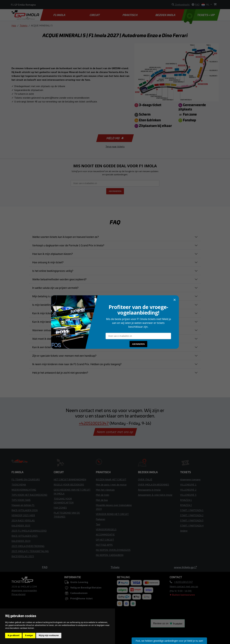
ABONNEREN (115, 191)
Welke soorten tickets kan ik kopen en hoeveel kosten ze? (65, 237)
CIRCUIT (95, 15)
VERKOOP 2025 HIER (23, 515)
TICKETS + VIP (199, 15)
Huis (14, 25)
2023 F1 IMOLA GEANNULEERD (29, 531)
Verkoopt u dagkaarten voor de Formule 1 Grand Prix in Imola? (68, 245)
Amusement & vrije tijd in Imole (155, 495)
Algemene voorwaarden (24, 590)
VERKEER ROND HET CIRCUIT (112, 514)
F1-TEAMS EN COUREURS (26, 479)
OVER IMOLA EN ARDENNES (153, 485)
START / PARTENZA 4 (192, 526)
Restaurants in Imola (149, 490)
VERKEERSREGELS (106, 529)
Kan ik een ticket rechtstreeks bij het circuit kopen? (61, 347)
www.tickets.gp (185, 567)
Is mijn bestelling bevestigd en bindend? (55, 305)
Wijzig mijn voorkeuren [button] (49, 636)
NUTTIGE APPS (104, 545)
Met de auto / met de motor (111, 485)
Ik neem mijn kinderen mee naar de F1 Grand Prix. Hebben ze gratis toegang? (77, 364)
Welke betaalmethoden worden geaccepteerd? (59, 279)
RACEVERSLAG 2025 (23, 556)
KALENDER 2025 (21, 526)
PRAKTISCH (130, 15)
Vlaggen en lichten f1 (23, 505)
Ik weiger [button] (29, 636)
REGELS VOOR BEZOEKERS (69, 485)
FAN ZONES (60, 508)
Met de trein (102, 495)
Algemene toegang (190, 479)
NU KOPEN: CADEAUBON (110, 555)
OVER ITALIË (145, 479)
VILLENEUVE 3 (188, 495)
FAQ (45, 567)
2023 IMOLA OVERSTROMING (28, 546)
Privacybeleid (18, 594)
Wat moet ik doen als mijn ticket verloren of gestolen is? (65, 339)
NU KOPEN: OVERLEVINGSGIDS (113, 550)
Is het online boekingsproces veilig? (53, 271)
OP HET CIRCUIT (105, 540)
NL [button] (206, 5)
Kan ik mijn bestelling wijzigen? (50, 322)
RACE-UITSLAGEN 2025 (25, 536)
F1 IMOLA (60, 15)
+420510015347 (94, 423)
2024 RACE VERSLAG (23, 520)
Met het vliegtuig (105, 490)
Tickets (24, 25)
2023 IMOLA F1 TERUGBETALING (30, 551)
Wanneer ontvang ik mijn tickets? (52, 330)
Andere (184, 531)
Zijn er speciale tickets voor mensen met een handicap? (64, 356)
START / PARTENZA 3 (192, 520)
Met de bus (102, 500)
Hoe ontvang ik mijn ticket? (48, 262)
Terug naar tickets (115, 146)
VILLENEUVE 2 (188, 490)
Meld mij (115, 138)
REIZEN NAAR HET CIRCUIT (111, 479)
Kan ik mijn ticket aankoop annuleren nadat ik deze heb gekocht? (69, 313)
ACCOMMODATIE (105, 535)
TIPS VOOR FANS (21, 500)
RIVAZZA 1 (186, 500)
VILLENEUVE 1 (188, 485)
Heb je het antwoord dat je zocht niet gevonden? (60, 373)
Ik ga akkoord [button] (13, 636)
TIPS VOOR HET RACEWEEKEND (29, 495)
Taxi (98, 524)
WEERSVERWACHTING (24, 490)
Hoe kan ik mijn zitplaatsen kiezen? (52, 254)
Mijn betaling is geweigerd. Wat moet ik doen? (59, 296)
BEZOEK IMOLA (165, 15)
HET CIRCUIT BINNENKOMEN (70, 479)
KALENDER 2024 (21, 541)
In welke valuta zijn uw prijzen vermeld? (55, 288)
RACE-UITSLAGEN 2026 (25, 510)
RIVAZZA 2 (186, 505)
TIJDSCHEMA (19, 485)
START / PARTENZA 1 (192, 510)
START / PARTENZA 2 (192, 515)
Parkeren (100, 519)
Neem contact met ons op (115, 432)
